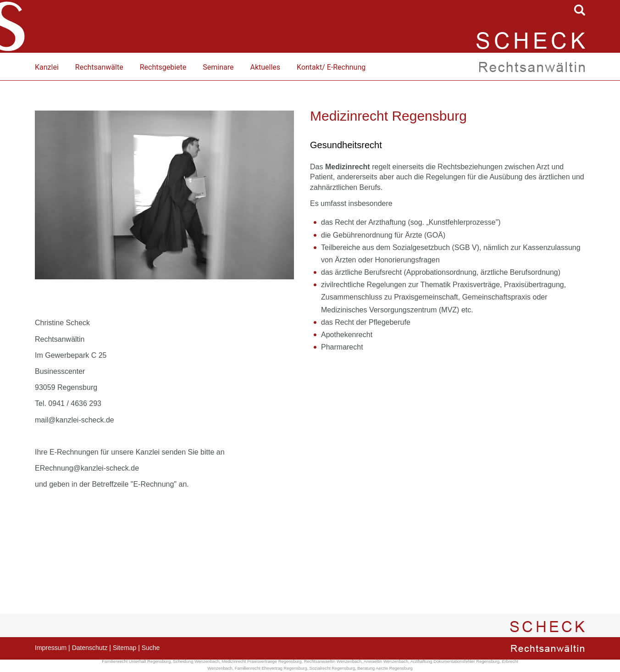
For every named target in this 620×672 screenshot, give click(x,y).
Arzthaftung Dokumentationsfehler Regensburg (455, 661)
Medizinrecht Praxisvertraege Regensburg (261, 661)
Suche (151, 648)
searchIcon (580, 10)
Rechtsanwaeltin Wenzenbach (333, 661)
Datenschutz (90, 648)
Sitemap (125, 648)
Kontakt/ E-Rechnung (331, 67)
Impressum (51, 648)
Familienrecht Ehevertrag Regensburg (271, 668)
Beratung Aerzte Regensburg (385, 668)
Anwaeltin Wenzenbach (386, 661)
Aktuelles (265, 67)
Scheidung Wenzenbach (196, 661)
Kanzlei (47, 67)
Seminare (218, 67)
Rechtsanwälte (99, 67)
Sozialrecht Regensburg (332, 668)
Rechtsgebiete (163, 67)
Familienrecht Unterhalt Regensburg (136, 661)
